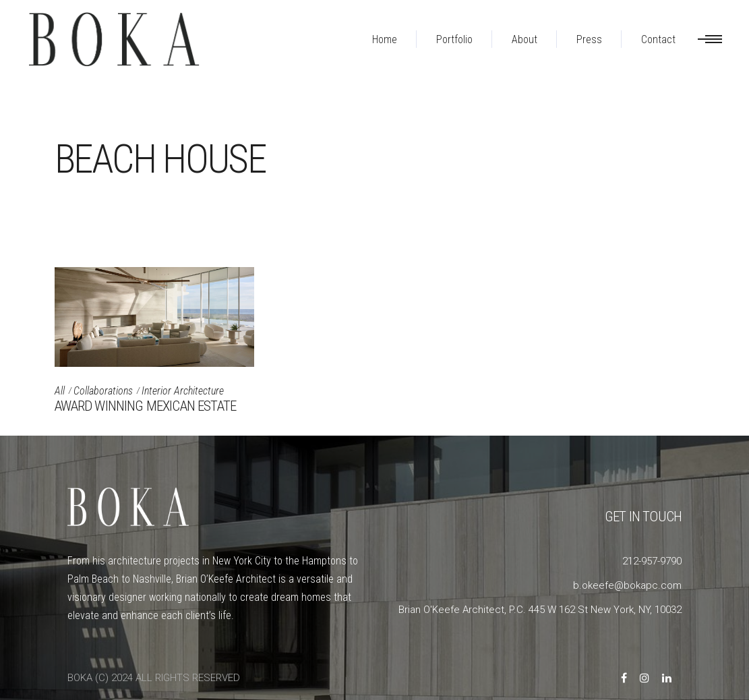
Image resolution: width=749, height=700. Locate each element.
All (60, 391)
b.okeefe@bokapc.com (627, 585)
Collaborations (103, 391)
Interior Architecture (183, 391)
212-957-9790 (652, 561)
